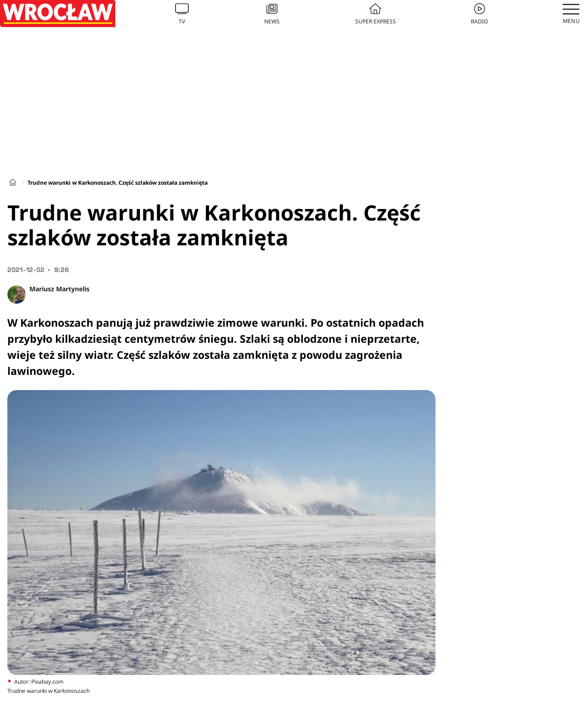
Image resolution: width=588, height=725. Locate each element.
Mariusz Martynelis (59, 289)
